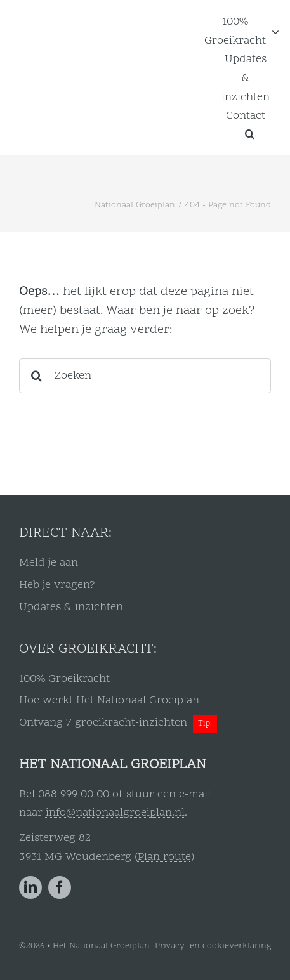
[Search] (36, 376)
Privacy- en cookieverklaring (213, 946)
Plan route (164, 857)
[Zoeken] (145, 376)
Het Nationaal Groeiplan (101, 946)
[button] (250, 134)
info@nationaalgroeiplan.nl (115, 813)
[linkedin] (30, 887)
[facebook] (60, 887)
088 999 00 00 (74, 794)
